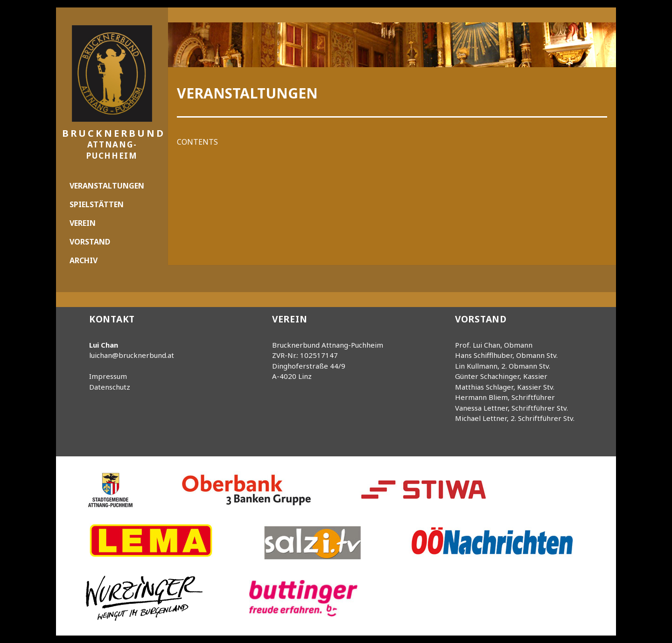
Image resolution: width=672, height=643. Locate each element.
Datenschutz (110, 387)
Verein (83, 223)
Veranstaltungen (107, 186)
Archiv (84, 260)
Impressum (108, 376)
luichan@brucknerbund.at (132, 355)
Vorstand (90, 242)
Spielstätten (97, 204)
